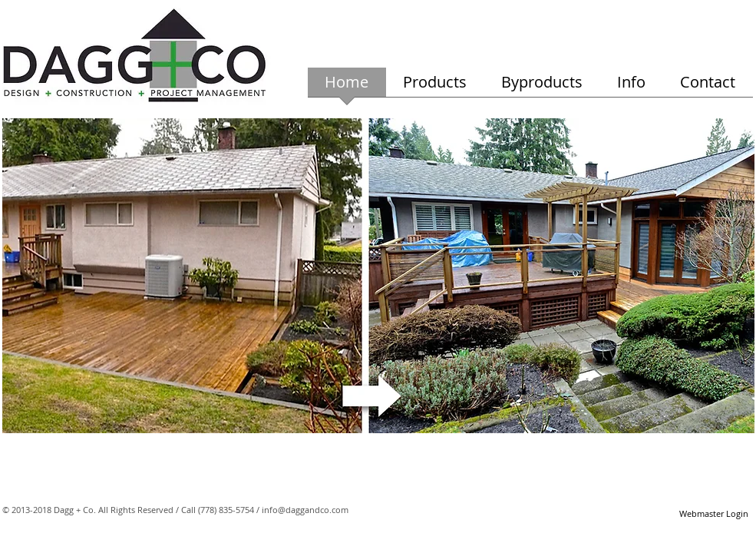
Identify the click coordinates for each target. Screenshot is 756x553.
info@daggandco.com (305, 510)
